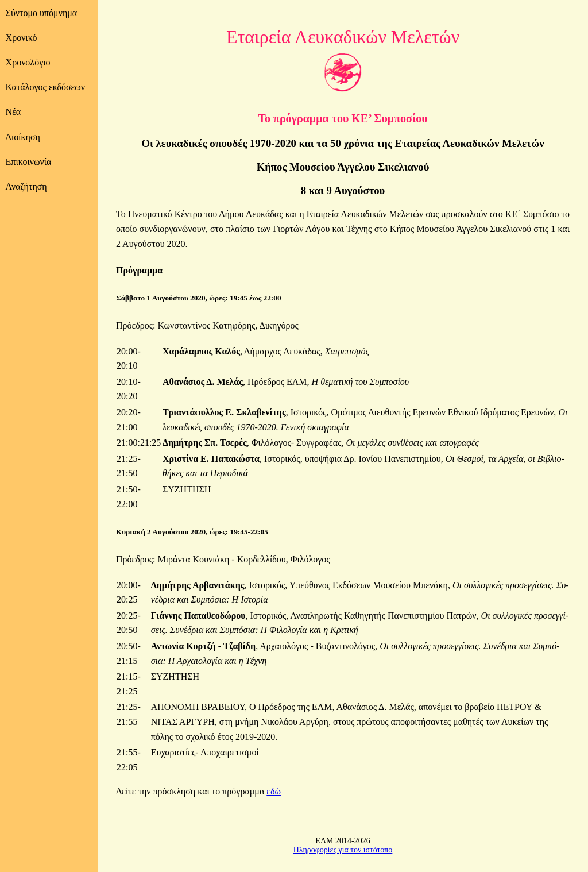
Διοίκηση (23, 137)
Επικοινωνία (29, 162)
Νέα (13, 112)
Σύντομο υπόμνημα (42, 13)
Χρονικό (22, 38)
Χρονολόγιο (28, 62)
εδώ (274, 791)
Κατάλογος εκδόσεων (45, 87)
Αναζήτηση (26, 186)
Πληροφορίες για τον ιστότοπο (343, 850)
